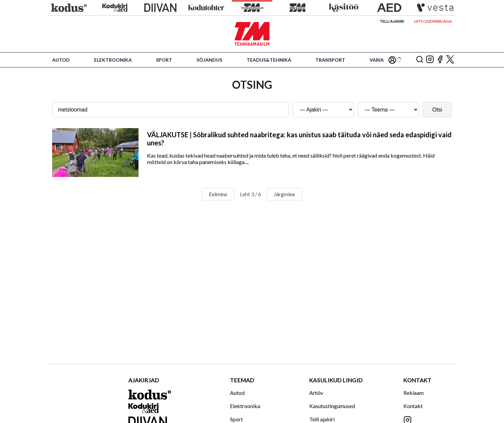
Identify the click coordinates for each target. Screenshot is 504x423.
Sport (164, 60)
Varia (377, 60)
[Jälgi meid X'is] (450, 60)
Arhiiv (316, 393)
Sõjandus (209, 60)
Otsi (437, 110)
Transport (330, 60)
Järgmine (284, 194)
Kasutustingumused (332, 406)
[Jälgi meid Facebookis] (440, 60)
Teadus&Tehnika (269, 60)
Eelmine (218, 194)
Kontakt (413, 406)
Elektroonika (113, 60)
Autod (61, 60)
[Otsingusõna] (170, 110)
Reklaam (414, 393)
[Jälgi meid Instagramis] (430, 60)
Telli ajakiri (392, 21)
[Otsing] (420, 60)
